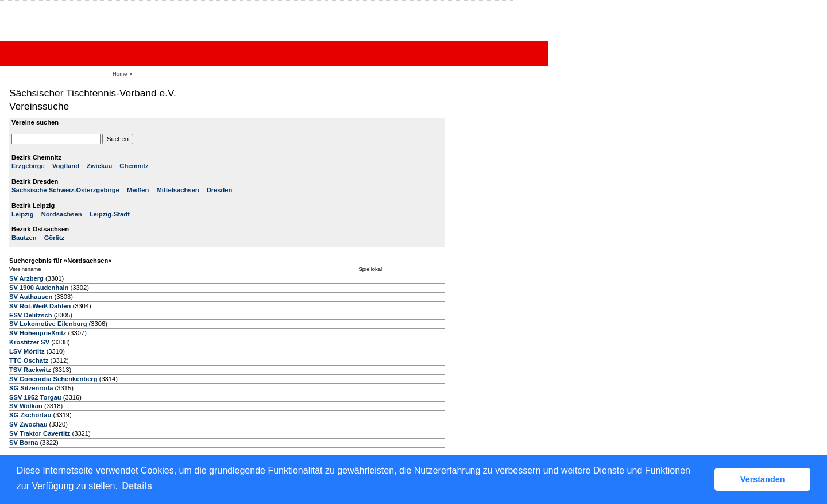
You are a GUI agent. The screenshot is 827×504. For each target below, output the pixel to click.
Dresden (220, 190)
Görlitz (54, 238)
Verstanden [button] (763, 479)
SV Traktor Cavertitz (40, 433)
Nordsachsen (62, 214)
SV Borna (24, 443)
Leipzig (23, 214)
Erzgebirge (28, 166)
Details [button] (137, 486)
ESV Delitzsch (31, 315)
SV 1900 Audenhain (39, 288)
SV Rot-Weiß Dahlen (40, 306)
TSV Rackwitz (30, 370)
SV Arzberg (26, 278)
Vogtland (66, 166)
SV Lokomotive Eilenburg (48, 324)
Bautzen (24, 238)
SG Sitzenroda (31, 388)
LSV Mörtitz (27, 351)
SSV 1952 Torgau (35, 397)
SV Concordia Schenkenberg (53, 379)
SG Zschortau (30, 415)
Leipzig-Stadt (110, 214)
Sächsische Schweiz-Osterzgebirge (65, 190)
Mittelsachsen (178, 190)
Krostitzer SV (29, 342)
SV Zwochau (28, 424)
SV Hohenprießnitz (38, 333)
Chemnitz (134, 166)
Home (120, 74)
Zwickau (99, 166)
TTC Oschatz (29, 360)
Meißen (138, 190)
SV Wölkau (26, 406)
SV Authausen (31, 297)
